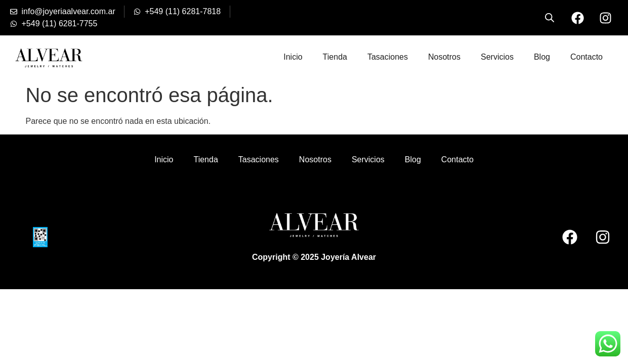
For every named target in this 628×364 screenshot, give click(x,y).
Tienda (335, 57)
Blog (542, 57)
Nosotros (444, 57)
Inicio (293, 57)
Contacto (587, 57)
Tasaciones (388, 57)
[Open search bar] (550, 18)
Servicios (497, 57)
